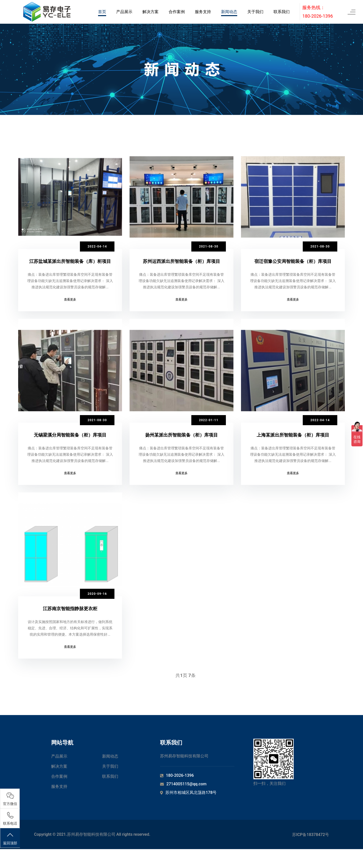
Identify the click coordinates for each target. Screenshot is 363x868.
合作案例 (177, 12)
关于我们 (255, 12)
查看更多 (70, 306)
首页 (102, 12)
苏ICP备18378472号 (311, 854)
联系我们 (282, 12)
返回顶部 (10, 838)
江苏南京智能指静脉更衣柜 (70, 621)
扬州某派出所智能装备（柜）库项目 (181, 441)
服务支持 (203, 12)
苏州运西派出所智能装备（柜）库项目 (181, 261)
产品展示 (124, 12)
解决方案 (150, 12)
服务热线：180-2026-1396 (317, 12)
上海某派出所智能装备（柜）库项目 (293, 441)
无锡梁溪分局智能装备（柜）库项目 (70, 441)
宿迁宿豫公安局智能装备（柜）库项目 (293, 261)
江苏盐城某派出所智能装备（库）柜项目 (70, 261)
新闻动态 (229, 12)
